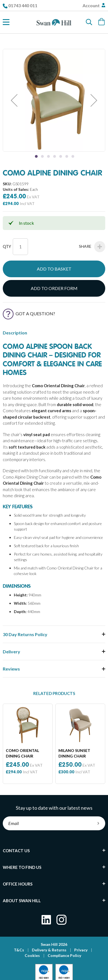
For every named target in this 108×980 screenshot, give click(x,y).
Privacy (81, 950)
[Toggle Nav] (6, 22)
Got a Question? (29, 313)
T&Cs (19, 950)
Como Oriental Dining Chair (22, 753)
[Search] (89, 22)
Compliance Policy (64, 955)
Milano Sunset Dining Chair (74, 753)
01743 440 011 (23, 5)
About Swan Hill (22, 901)
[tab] (54, 851)
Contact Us (16, 851)
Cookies (32, 955)
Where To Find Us (22, 867)
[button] (14, 100)
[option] (28, 744)
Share (92, 247)
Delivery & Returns (49, 950)
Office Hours (18, 884)
